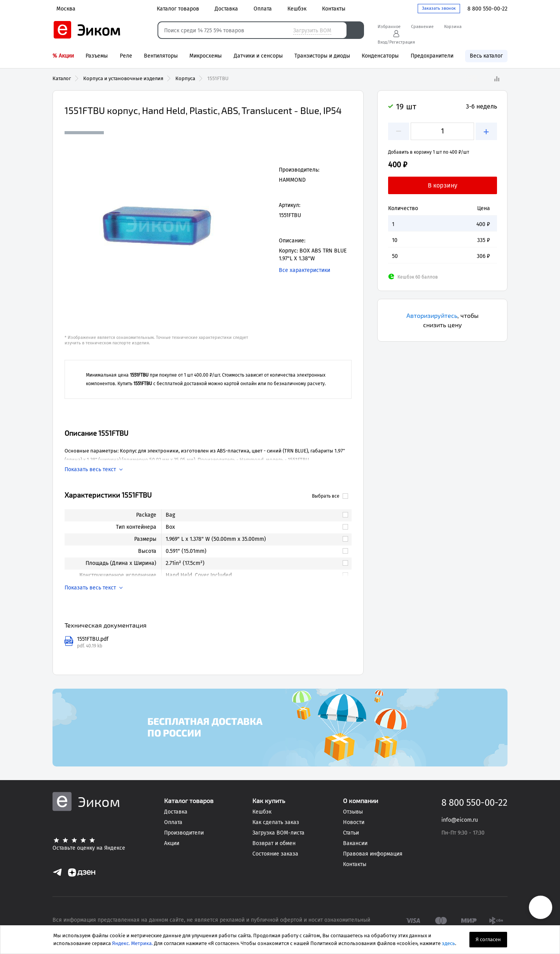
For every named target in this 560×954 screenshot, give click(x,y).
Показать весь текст (90, 470)
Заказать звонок (439, 8)
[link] (253, 515)
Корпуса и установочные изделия (123, 78)
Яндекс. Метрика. (132, 943)
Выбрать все (330, 496)
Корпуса (185, 78)
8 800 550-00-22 (487, 9)
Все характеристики (304, 270)
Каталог (62, 78)
